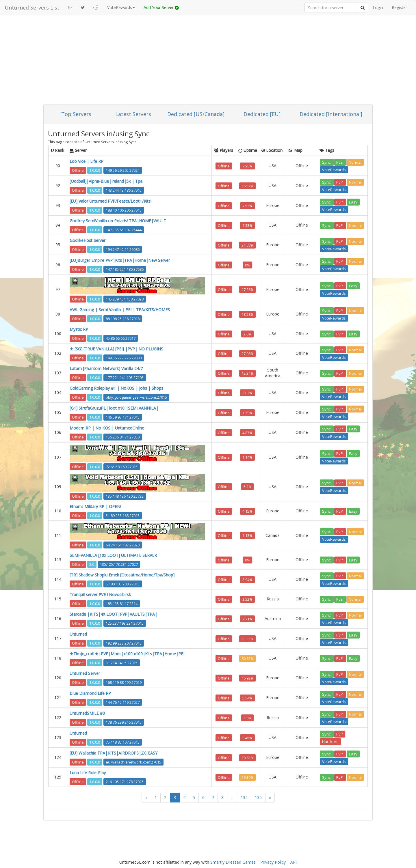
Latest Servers (133, 114)
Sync (327, 162)
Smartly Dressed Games (233, 862)
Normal (355, 162)
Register (399, 7)
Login (378, 7)
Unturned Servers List (32, 8)
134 (244, 797)
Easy (353, 202)
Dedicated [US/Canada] (196, 114)
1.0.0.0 (95, 170)
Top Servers (76, 114)
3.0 (92, 564)
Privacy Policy (273, 862)
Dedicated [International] (331, 114)
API (294, 862)
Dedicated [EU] (262, 114)
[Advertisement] (208, 61)
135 (258, 797)
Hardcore (330, 741)
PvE (340, 162)
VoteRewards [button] (121, 7)
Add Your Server (161, 7)
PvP (340, 182)
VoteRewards (334, 169)
